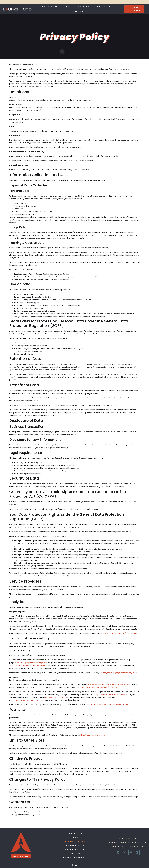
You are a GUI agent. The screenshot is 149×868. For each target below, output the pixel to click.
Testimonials (104, 7)
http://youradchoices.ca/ (56, 697)
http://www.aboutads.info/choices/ (110, 695)
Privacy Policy (74, 841)
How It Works (50, 7)
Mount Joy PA (74, 849)
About (69, 7)
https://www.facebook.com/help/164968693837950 (108, 684)
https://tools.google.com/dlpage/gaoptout (29, 665)
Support (79, 12)
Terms (74, 837)
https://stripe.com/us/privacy (93, 735)
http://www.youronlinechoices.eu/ (30, 700)
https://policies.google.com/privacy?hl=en (119, 633)
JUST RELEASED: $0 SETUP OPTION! (73, 2)
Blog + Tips (74, 833)
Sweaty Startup (74, 857)
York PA (74, 853)
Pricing (84, 7)
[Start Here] (134, 9)
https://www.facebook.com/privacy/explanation (111, 705)
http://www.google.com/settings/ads (31, 663)
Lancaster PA (74, 845)
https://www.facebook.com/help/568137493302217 (101, 687)
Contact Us (21, 856)
